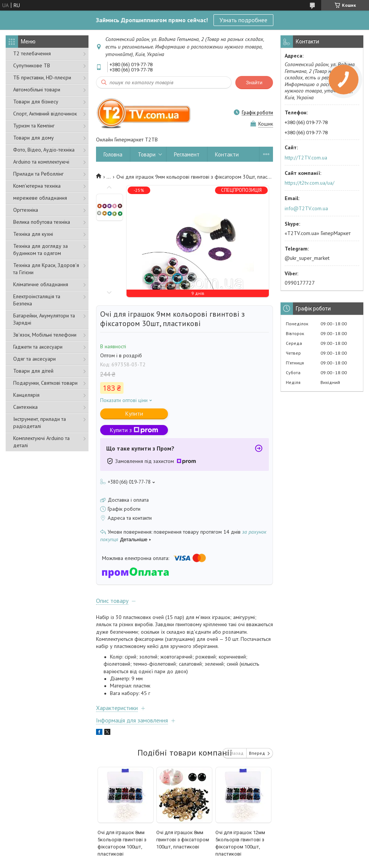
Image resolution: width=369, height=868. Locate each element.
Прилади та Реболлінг (38, 174)
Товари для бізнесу (36, 102)
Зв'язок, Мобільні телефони (45, 335)
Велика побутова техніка (42, 222)
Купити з (134, 430)
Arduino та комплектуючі (41, 162)
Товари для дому (34, 138)
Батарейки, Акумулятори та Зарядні (44, 319)
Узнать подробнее (243, 20)
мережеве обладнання (40, 198)
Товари (147, 154)
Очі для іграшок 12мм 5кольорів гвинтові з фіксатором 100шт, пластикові (240, 843)
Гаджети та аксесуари (38, 347)
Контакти (227, 154)
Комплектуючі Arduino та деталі (41, 442)
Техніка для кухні (33, 234)
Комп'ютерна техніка (37, 186)
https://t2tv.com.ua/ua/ (310, 183)
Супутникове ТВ (32, 65)
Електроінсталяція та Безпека (37, 300)
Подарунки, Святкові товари (45, 383)
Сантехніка (25, 407)
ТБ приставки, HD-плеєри (42, 77)
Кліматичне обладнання (41, 284)
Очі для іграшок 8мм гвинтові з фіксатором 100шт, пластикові (183, 840)
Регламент (187, 154)
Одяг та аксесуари (34, 359)
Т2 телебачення (32, 53)
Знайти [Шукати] (254, 83)
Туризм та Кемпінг (34, 126)
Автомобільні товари (37, 90)
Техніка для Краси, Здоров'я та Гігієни (46, 269)
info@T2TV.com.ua (306, 208)
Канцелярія (26, 395)
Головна (113, 154)
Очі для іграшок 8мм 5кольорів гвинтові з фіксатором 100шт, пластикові (122, 843)
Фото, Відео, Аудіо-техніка (44, 150)
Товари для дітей (33, 371)
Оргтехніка (26, 210)
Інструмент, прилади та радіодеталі (40, 423)
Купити (134, 414)
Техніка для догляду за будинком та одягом (40, 250)
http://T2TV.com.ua (306, 158)
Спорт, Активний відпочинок (45, 114)
